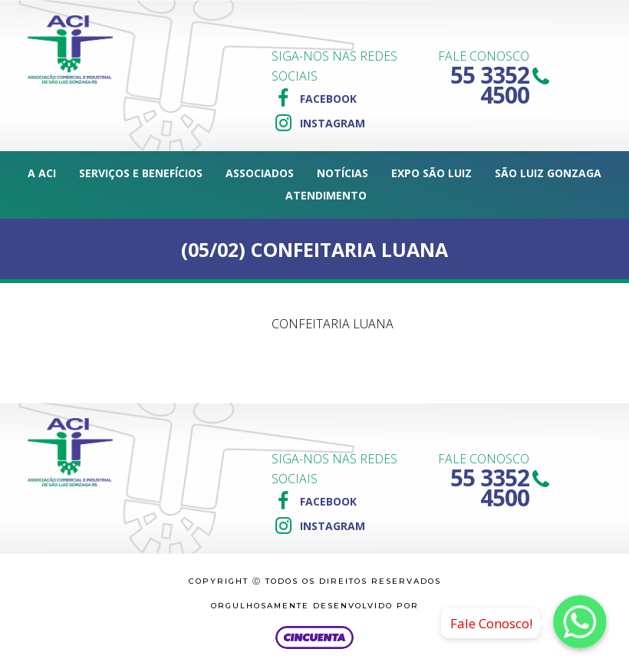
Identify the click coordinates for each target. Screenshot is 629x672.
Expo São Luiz (431, 173)
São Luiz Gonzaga (548, 173)
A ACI (42, 173)
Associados (260, 173)
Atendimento (326, 195)
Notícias (342, 173)
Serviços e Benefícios (141, 173)
